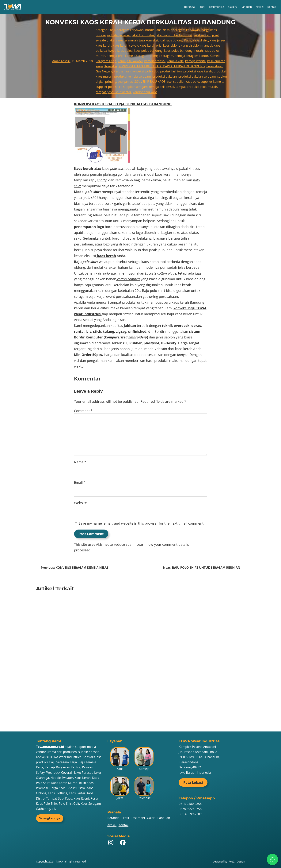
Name (80, 462)
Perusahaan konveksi (129, 71)
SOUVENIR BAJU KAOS (150, 82)
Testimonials (217, 7)
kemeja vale (175, 61)
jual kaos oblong (171, 40)
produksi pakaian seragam (197, 76)
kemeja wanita (195, 61)
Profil (202, 7)
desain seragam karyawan (181, 30)
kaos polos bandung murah (183, 51)
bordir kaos (153, 30)
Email (80, 482)
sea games (125, 82)
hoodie (101, 35)
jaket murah (202, 35)
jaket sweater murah (123, 40)
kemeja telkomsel (130, 61)
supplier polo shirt (109, 87)
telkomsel (167, 87)
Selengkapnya (50, 818)
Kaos (188, 40)
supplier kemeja (212, 82)
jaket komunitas (143, 35)
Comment (83, 411)
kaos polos (125, 51)
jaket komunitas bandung (174, 35)
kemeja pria (115, 56)
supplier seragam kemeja (141, 87)
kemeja (201, 192)
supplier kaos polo (186, 82)
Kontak (272, 7)
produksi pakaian (165, 76)
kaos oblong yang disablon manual (188, 45)
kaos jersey (218, 40)
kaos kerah (103, 45)
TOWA (59, 861)
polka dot (152, 71)
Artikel (260, 7)
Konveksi (111, 66)
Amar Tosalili (61, 61)
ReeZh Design (237, 861)
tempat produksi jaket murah (196, 87)
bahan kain (127, 267)
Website (80, 503)
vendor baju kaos (145, 92)
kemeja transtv (155, 61)
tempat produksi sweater (114, 92)
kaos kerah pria (151, 45)
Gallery (233, 7)
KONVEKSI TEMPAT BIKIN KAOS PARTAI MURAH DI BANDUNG (162, 66)
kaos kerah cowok (125, 45)
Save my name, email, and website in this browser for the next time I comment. (142, 523)
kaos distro (200, 40)
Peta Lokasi (193, 782)
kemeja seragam (137, 56)
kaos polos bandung (148, 51)
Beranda (190, 7)
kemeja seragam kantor (192, 56)
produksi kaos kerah (198, 71)
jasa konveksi (149, 40)
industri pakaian (119, 35)
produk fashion (171, 71)
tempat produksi (123, 302)
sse (169, 82)
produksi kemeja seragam (132, 76)
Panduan (246, 7)
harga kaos (209, 30)
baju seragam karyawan (127, 30)
